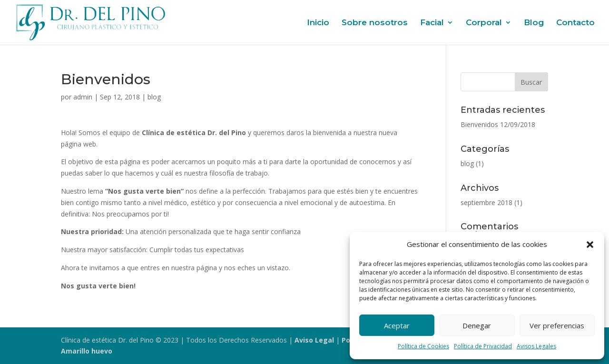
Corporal (484, 23)
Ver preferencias (557, 325)
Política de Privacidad (483, 346)
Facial (432, 23)
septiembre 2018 (486, 202)
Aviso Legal (314, 340)
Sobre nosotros (375, 23)
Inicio (318, 23)
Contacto (575, 23)
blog (154, 97)
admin (83, 97)
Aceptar (397, 325)
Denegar (477, 325)
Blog (534, 23)
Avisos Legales (536, 346)
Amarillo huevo (87, 351)
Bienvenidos (479, 124)
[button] (590, 245)
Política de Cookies (423, 346)
